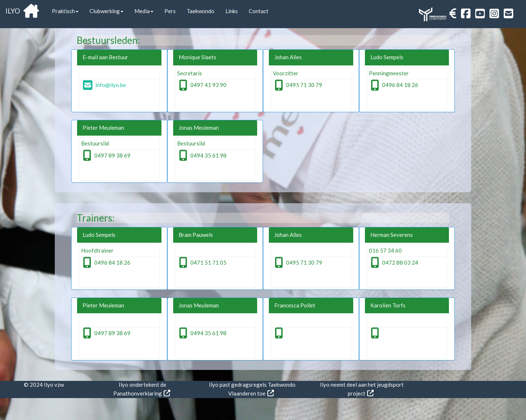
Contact (259, 11)
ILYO (22, 11)
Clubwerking (106, 11)
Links (232, 11)
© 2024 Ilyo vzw (44, 385)
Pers (170, 11)
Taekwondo (201, 11)
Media (144, 11)
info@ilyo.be (104, 85)
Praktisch (65, 11)
